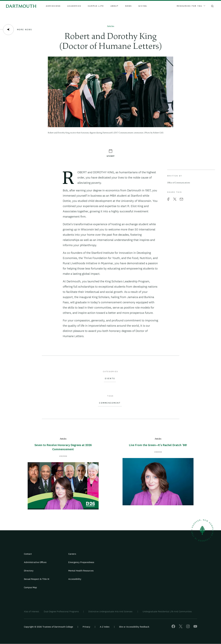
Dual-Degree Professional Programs (61, 611)
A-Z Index (105, 627)
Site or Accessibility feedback (134, 627)
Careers (72, 554)
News (129, 6)
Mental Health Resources (81, 571)
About (115, 6)
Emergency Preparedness (81, 562)
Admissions (53, 6)
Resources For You (191, 6)
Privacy (86, 627)
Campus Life (96, 6)
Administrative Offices (35, 562)
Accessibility (75, 579)
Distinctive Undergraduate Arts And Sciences (111, 611)
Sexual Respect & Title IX (37, 579)
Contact (28, 554)
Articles (111, 26)
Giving (143, 6)
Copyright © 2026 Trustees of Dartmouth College (48, 627)
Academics (74, 6)
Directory (29, 571)
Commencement (110, 403)
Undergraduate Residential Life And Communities (167, 611)
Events (110, 379)
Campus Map (30, 587)
